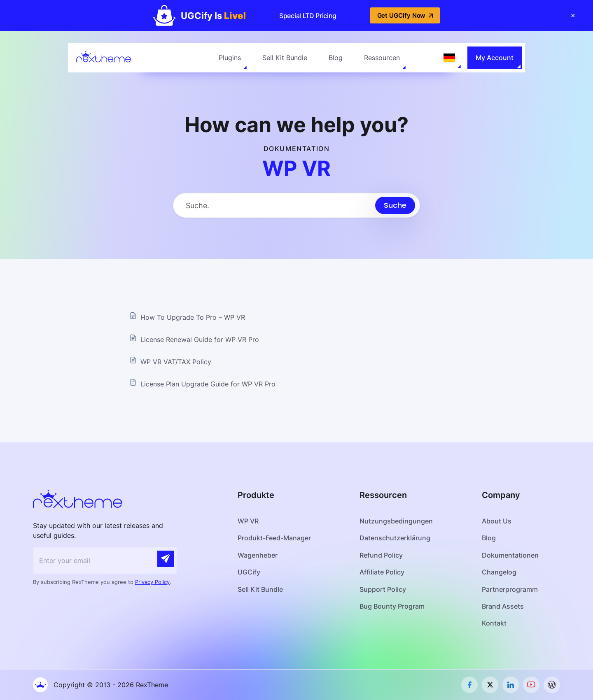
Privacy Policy (152, 582)
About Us (497, 521)
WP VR (248, 521)
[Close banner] (573, 15)
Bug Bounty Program (392, 606)
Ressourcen (382, 58)
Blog (336, 58)
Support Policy (383, 589)
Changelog (499, 572)
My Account (495, 58)
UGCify (249, 572)
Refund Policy (381, 555)
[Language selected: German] (449, 58)
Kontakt (494, 623)
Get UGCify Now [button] (405, 15)
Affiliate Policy (382, 572)
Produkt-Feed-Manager (274, 538)
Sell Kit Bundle (285, 58)
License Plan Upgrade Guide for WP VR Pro (208, 384)
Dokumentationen (510, 555)
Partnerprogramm (510, 589)
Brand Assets (503, 606)
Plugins (230, 58)
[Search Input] (274, 206)
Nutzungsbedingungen (396, 521)
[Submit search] (395, 205)
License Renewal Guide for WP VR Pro (200, 340)
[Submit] (166, 559)
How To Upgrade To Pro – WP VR (193, 317)
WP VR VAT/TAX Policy (176, 362)
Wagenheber (258, 555)
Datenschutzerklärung (395, 538)
